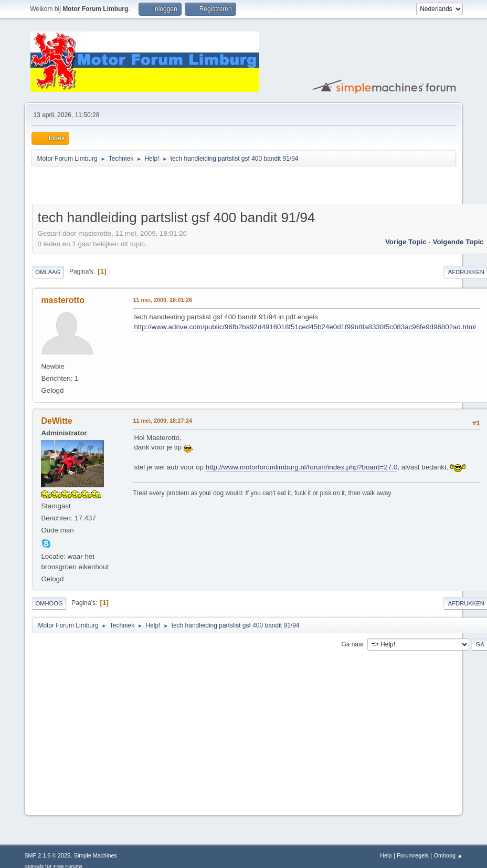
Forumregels (413, 855)
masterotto (63, 300)
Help (386, 855)
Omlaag (48, 272)
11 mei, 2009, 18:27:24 (162, 421)
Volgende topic (458, 242)
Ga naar (352, 644)
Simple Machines (96, 855)
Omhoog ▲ (448, 855)
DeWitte (56, 421)
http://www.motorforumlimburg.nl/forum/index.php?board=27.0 (302, 467)
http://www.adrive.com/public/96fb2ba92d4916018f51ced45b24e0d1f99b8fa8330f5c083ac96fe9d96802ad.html (305, 327)
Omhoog (49, 603)
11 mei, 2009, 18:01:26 (162, 300)
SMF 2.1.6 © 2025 (47, 855)
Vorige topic (406, 242)
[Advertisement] (155, 187)
